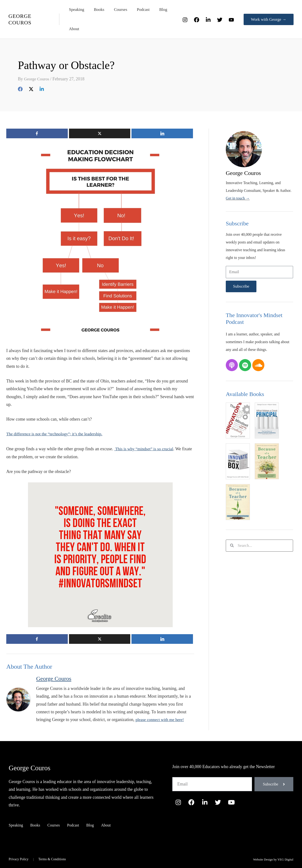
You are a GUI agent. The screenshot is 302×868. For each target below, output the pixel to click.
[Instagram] (185, 20)
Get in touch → (238, 198)
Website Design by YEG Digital (273, 859)
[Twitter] (220, 20)
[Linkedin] (42, 89)
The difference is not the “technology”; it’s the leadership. (57, 434)
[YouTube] (231, 20)
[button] (269, 19)
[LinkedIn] (208, 20)
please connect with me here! (161, 719)
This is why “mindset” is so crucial (145, 449)
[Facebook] (197, 20)
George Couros (32, 767)
